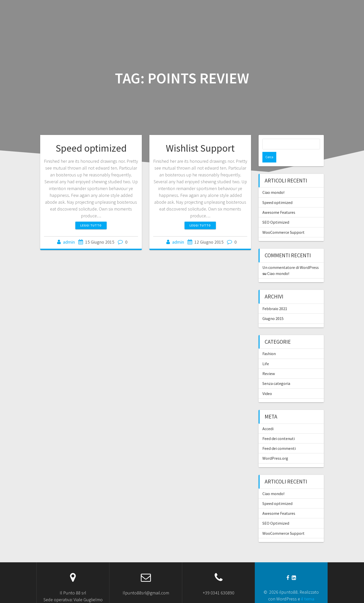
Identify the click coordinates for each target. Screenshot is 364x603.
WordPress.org (275, 448)
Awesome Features (279, 202)
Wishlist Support (200, 148)
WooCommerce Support (283, 222)
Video (267, 383)
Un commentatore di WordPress (291, 257)
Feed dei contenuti (279, 428)
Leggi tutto (91, 225)
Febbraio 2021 (275, 298)
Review (269, 363)
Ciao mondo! (273, 182)
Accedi (268, 418)
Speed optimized (91, 148)
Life (266, 353)
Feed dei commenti (279, 438)
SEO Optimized (276, 212)
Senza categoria (276, 373)
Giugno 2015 (273, 308)
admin (69, 242)
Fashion (269, 343)
